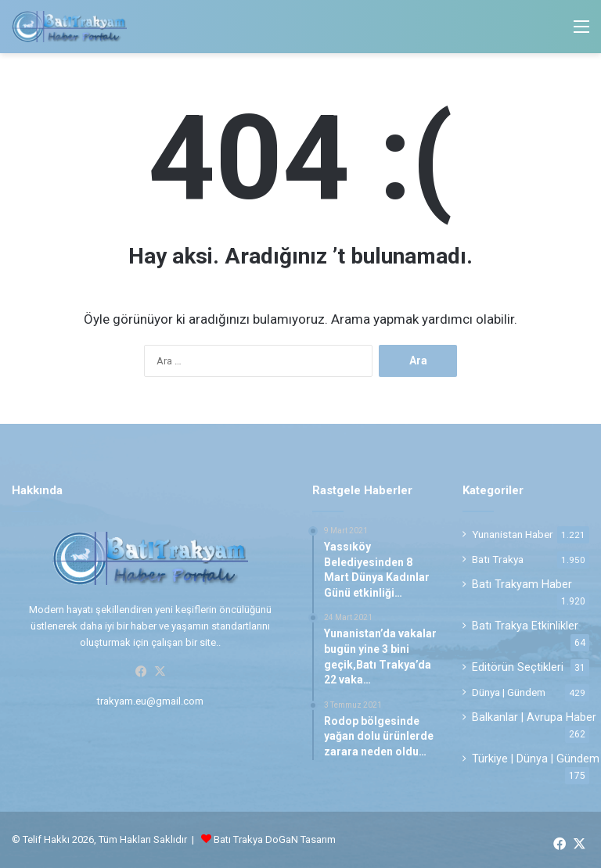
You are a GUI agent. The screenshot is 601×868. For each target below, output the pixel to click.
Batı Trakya (498, 559)
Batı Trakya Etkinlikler (525, 626)
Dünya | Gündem (509, 692)
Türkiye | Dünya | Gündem (536, 759)
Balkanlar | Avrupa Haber (534, 717)
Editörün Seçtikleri (518, 667)
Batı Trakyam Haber (522, 584)
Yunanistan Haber (513, 534)
